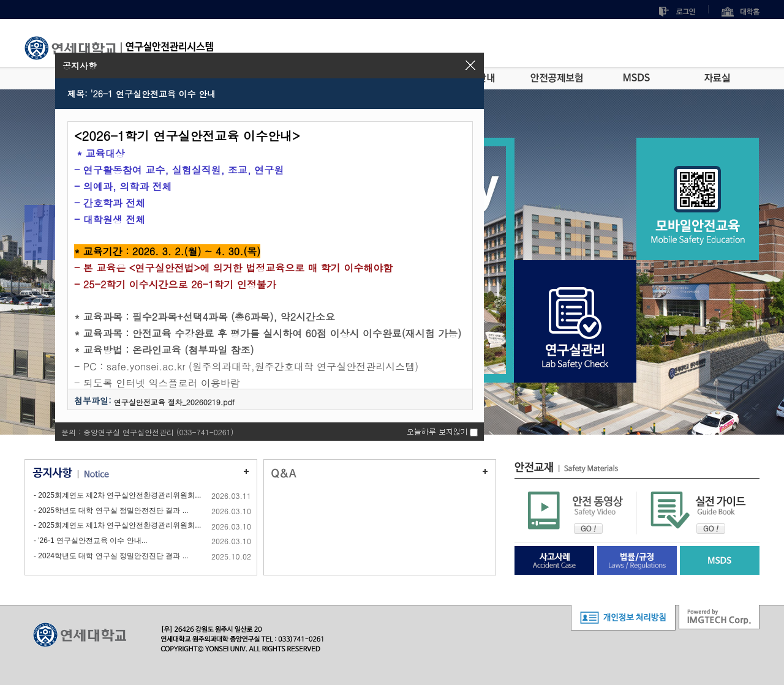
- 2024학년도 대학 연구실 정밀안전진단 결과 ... (111, 556)
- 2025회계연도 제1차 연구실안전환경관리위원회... (117, 525)
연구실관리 (575, 331)
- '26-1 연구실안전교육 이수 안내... (91, 541)
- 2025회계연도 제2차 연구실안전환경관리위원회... (117, 495)
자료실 (717, 78)
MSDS (637, 78)
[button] (470, 66)
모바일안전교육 (698, 208)
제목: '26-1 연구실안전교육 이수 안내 (141, 94)
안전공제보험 (556, 78)
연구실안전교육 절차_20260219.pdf (174, 402)
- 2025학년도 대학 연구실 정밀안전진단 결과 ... (111, 511)
